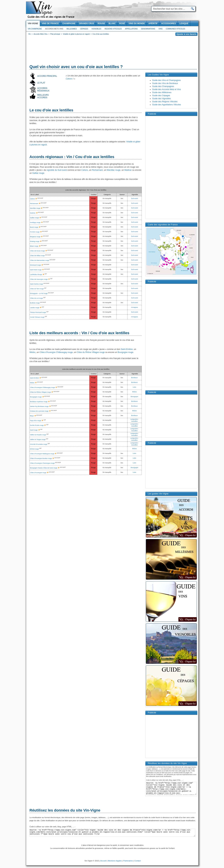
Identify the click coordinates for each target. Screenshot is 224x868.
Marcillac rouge (114, 170)
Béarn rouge (34, 246)
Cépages (84, 29)
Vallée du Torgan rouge (38, 439)
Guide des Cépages (161, 96)
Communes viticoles (175, 29)
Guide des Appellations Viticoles (167, 105)
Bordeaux (134, 378)
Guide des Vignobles (162, 99)
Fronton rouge (35, 232)
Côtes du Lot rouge (37, 298)
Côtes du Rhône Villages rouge (91, 352)
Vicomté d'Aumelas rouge (39, 444)
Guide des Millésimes (162, 92)
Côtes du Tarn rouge (37, 289)
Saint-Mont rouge (36, 270)
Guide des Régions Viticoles (165, 102)
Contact (138, 861)
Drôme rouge (35, 449)
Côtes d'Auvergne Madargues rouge (42, 454)
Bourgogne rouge (126, 352)
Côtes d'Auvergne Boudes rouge (41, 458)
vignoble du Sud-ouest (57, 170)
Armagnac (134, 307)
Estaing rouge (35, 241)
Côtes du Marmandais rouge (40, 260)
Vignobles (96, 29)
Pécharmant (97, 170)
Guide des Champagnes (163, 86)
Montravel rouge (36, 265)
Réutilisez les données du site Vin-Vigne (65, 810)
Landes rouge (35, 308)
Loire (135, 387)
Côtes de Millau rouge (37, 256)
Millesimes (72, 29)
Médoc (33, 352)
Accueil (103, 861)
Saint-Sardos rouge (37, 284)
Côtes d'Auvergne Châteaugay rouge (56, 352)
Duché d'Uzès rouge (37, 425)
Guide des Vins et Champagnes (167, 80)
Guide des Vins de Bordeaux (165, 83)
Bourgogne (135, 397)
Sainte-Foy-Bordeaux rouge (39, 406)
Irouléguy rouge (35, 222)
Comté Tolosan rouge (37, 317)
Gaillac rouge (38, 173)
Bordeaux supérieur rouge (39, 402)
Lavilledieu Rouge (36, 275)
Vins (160, 29)
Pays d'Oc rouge (36, 421)
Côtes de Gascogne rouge (39, 279)
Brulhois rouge (35, 303)
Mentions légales (115, 861)
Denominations (148, 29)
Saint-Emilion (127, 349)
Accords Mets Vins (54, 29)
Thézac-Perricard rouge (38, 312)
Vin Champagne (35, 29)
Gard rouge (34, 430)
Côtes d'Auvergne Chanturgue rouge (42, 463)
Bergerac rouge (35, 237)
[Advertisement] (112, 51)
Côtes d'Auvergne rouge (38, 473)
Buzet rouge (34, 227)
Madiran (128, 170)
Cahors (69, 79)
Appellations (131, 29)
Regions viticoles (113, 29)
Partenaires (128, 861)
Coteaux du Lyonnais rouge (39, 411)
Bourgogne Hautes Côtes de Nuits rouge (44, 468)
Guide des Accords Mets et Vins (167, 89)
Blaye (32, 416)
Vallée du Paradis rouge (38, 435)
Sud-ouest (134, 198)
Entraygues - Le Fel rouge (39, 293)
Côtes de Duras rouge (37, 251)
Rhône (134, 392)
